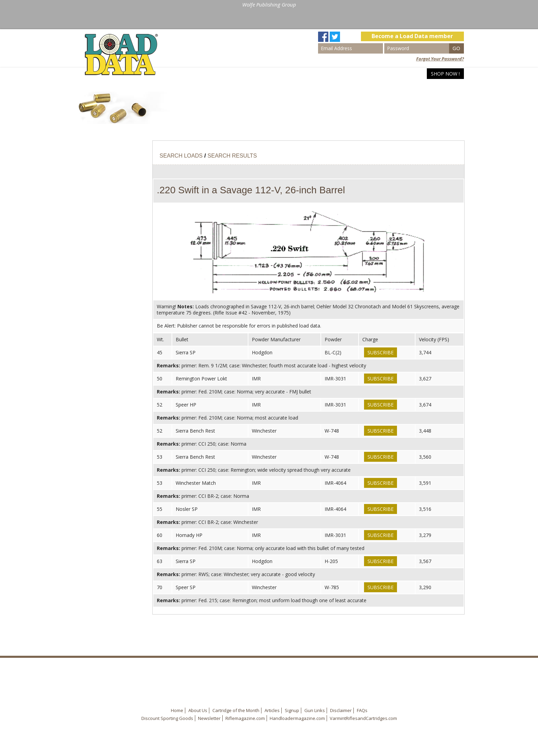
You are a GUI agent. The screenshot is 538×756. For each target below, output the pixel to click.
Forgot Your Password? (440, 59)
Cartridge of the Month (236, 710)
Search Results (232, 156)
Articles (413, 74)
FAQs (362, 710)
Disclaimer (341, 710)
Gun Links (315, 710)
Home (340, 74)
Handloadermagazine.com (297, 718)
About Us (198, 710)
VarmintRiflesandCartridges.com (363, 718)
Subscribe (381, 352)
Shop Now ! (445, 74)
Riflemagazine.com (245, 718)
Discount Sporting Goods (167, 718)
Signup (292, 710)
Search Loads (374, 74)
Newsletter (209, 718)
